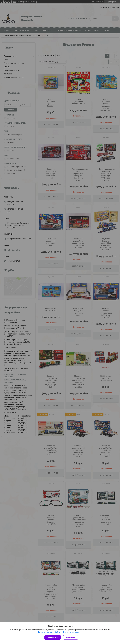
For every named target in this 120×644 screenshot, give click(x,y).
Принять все (53, 637)
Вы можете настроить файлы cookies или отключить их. (59, 632)
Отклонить (71, 637)
